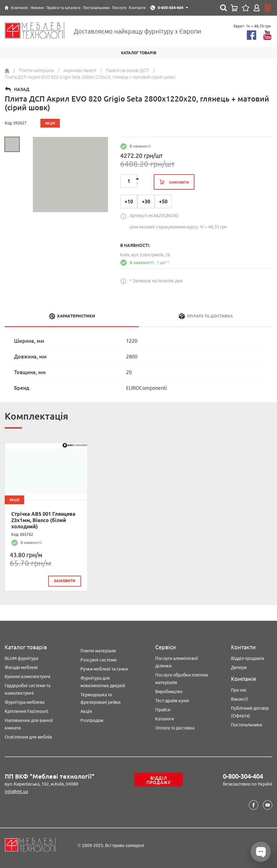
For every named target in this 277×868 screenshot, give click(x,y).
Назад (22, 89)
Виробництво (169, 692)
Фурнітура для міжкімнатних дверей (103, 682)
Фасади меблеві (21, 667)
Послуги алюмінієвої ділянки (177, 662)
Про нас (239, 690)
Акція (86, 711)
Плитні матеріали (98, 651)
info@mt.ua (16, 792)
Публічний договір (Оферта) (250, 712)
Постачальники (246, 725)
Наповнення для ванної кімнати (29, 724)
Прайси (163, 710)
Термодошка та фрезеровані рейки (100, 698)
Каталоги (164, 719)
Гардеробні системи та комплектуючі (28, 689)
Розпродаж (92, 720)
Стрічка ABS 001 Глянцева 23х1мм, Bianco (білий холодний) (43, 520)
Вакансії (239, 699)
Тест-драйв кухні (172, 701)
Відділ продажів (248, 658)
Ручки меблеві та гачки (104, 669)
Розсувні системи (98, 660)
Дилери (239, 667)
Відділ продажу (159, 780)
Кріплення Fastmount (27, 711)
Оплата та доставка (175, 728)
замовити (65, 581)
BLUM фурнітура (21, 658)
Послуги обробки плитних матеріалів (182, 679)
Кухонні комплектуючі (28, 677)
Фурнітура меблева (25, 702)
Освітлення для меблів (28, 737)
